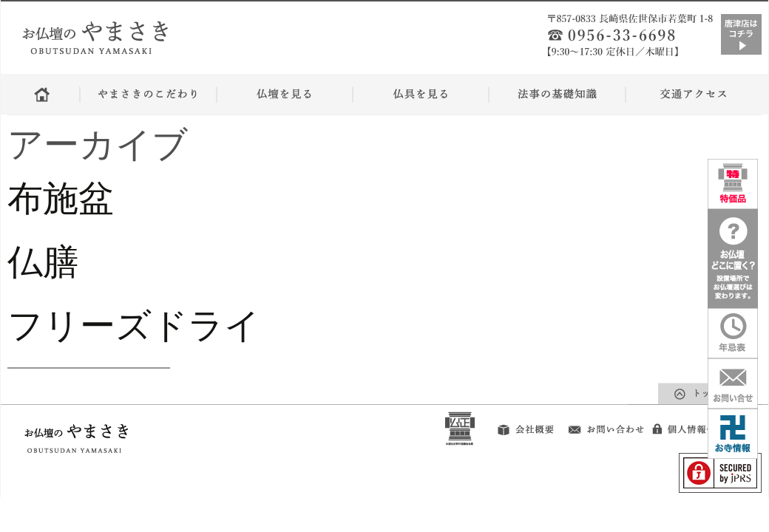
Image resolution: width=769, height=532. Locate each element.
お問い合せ (606, 424)
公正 (460, 426)
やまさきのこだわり (148, 94)
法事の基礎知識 (557, 94)
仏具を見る (421, 94)
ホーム (44, 94)
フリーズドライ (152, 325)
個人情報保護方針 (705, 424)
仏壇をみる (285, 94)
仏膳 (43, 262)
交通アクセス (693, 94)
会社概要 (519, 426)
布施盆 (61, 198)
